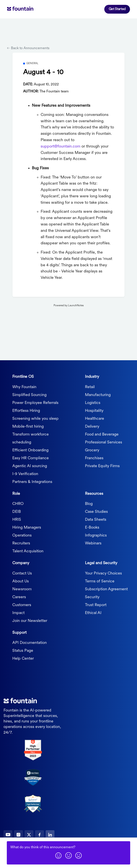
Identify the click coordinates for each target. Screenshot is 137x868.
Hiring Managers (27, 528)
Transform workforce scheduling (31, 439)
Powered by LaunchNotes (69, 306)
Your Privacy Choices (103, 574)
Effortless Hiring (26, 411)
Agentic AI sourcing (30, 466)
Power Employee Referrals (35, 403)
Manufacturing (98, 395)
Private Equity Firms (102, 466)
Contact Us (22, 574)
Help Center (23, 659)
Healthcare (95, 419)
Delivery (92, 427)
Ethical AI (93, 613)
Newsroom (22, 589)
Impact (18, 613)
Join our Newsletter (30, 621)
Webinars (93, 543)
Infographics (96, 536)
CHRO (18, 504)
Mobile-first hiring (28, 427)
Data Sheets (96, 520)
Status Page (23, 651)
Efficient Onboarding (30, 450)
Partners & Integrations (32, 482)
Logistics (93, 403)
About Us (21, 581)
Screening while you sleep (35, 419)
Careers (19, 597)
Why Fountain (24, 387)
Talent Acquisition (28, 551)
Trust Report (96, 605)
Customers (22, 605)
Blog (89, 504)
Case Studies (96, 512)
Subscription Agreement (106, 589)
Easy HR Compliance (31, 458)
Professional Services (104, 442)
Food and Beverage (102, 435)
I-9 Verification (25, 474)
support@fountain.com (60, 147)
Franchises (94, 458)
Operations (22, 536)
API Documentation (30, 643)
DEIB (17, 512)
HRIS (17, 520)
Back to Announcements (28, 48)
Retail (90, 387)
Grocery (92, 450)
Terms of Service (100, 581)
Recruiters (21, 543)
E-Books (92, 528)
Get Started (117, 9)
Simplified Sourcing (29, 395)
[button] (58, 855)
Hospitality (94, 411)
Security (92, 597)
